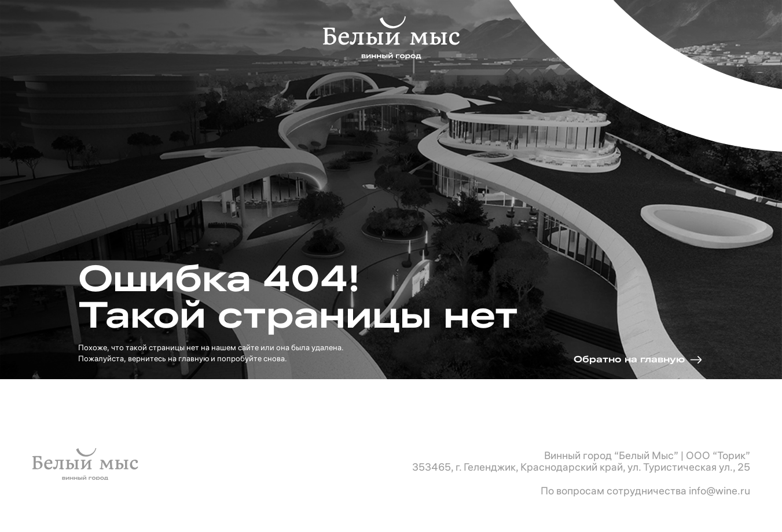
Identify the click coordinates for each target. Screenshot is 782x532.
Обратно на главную (629, 359)
